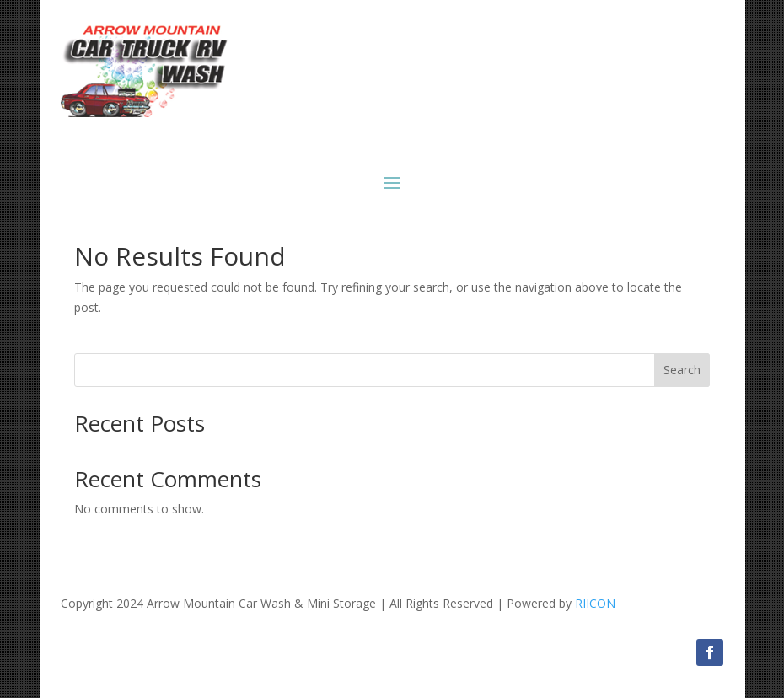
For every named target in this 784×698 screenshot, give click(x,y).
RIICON (595, 603)
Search (682, 370)
